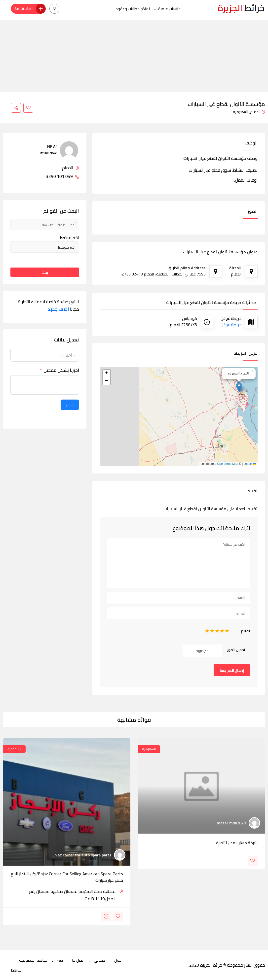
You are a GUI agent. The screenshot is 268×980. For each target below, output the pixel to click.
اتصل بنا (78, 960)
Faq (60, 960)
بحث (45, 272)
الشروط (17, 970)
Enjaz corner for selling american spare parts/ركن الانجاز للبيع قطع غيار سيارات (67, 877)
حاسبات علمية (169, 9)
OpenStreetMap (228, 464)
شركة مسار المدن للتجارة (237, 843)
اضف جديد (58, 309)
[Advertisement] (134, 55)
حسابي (99, 960)
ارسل (70, 405)
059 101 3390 (62, 176)
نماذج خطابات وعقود (133, 9)
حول (118, 960)
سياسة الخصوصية (33, 960)
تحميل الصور (236, 650)
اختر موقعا (69, 238)
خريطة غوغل (231, 325)
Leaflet (250, 464)
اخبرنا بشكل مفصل (61, 370)
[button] (239, 387)
